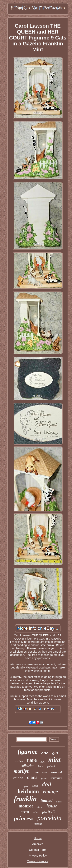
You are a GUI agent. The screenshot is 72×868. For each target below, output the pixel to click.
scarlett (19, 761)
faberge (38, 824)
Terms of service (38, 861)
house (52, 806)
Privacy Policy (38, 855)
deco (35, 786)
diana (32, 777)
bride (45, 773)
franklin (25, 799)
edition (18, 778)
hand (41, 766)
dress (59, 802)
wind (36, 812)
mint (55, 759)
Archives (38, 844)
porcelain (49, 818)
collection (28, 766)
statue (40, 807)
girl (55, 753)
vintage (50, 792)
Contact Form (38, 850)
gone (44, 778)
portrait (48, 811)
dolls (43, 762)
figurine (28, 752)
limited (46, 800)
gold (26, 787)
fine (36, 772)
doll (46, 784)
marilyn (22, 771)
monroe (26, 806)
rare (32, 760)
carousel (56, 772)
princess (24, 818)
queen (25, 812)
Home (38, 838)
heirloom (28, 791)
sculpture (56, 778)
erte (45, 753)
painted (51, 766)
